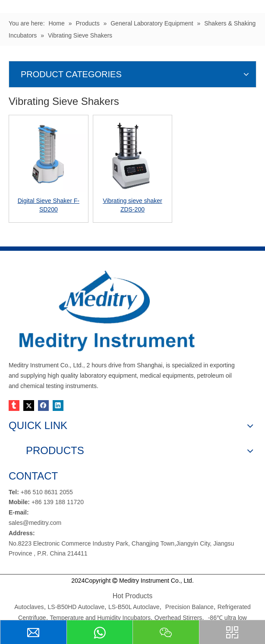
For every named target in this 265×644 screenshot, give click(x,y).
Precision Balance (189, 607)
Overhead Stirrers (178, 618)
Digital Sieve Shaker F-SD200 (49, 205)
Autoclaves (29, 607)
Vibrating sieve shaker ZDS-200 (132, 205)
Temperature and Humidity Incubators (100, 618)
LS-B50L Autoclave (134, 607)
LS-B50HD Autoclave (76, 607)
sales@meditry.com (35, 523)
